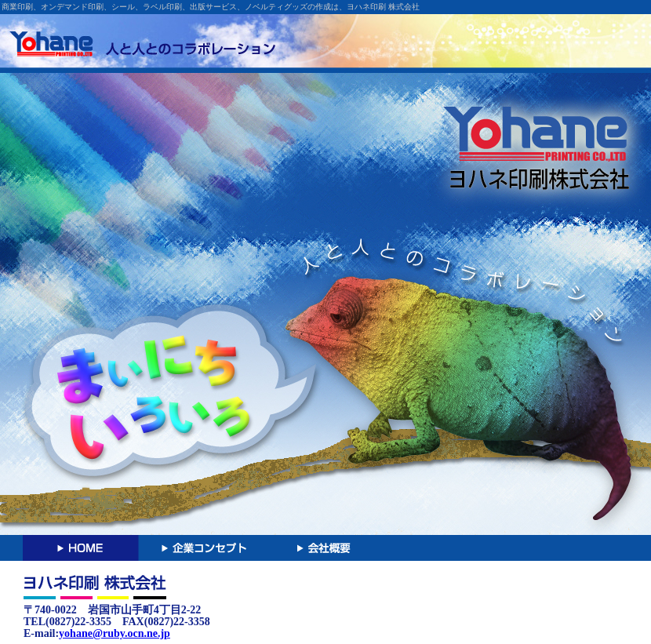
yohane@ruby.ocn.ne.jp (115, 633)
